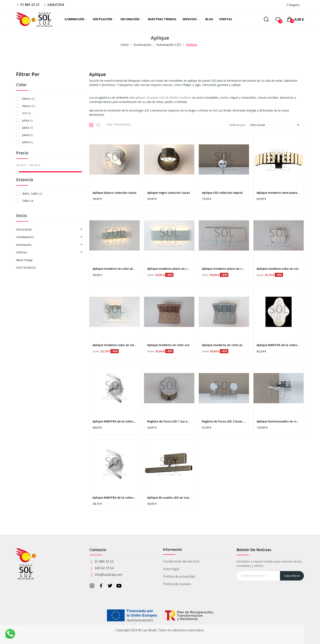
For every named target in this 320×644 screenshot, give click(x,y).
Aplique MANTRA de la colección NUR (114, 497)
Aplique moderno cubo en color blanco (279, 269)
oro (27, 113)
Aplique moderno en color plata (224, 345)
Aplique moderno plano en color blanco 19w (224, 269)
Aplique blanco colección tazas (114, 193)
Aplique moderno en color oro (168, 345)
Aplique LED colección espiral (222, 193)
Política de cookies (177, 584)
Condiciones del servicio (181, 561)
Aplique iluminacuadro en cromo (279, 421)
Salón (28, 201)
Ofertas (22, 252)
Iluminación (24, 245)
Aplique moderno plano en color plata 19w (169, 269)
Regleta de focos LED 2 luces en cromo (224, 421)
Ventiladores (25, 237)
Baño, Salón (32, 193)
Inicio (22, 216)
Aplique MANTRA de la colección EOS (279, 345)
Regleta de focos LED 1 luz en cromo (169, 421)
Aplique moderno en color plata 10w (114, 269)
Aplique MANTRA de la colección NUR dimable (114, 421)
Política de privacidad (179, 576)
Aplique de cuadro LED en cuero (169, 497)
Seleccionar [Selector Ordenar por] (275, 125)
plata (28, 120)
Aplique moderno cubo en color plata (114, 345)
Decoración (24, 229)
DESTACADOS (26, 267)
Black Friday (24, 260)
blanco (29, 98)
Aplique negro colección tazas (168, 193)
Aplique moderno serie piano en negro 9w (279, 193)
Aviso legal (171, 569)
